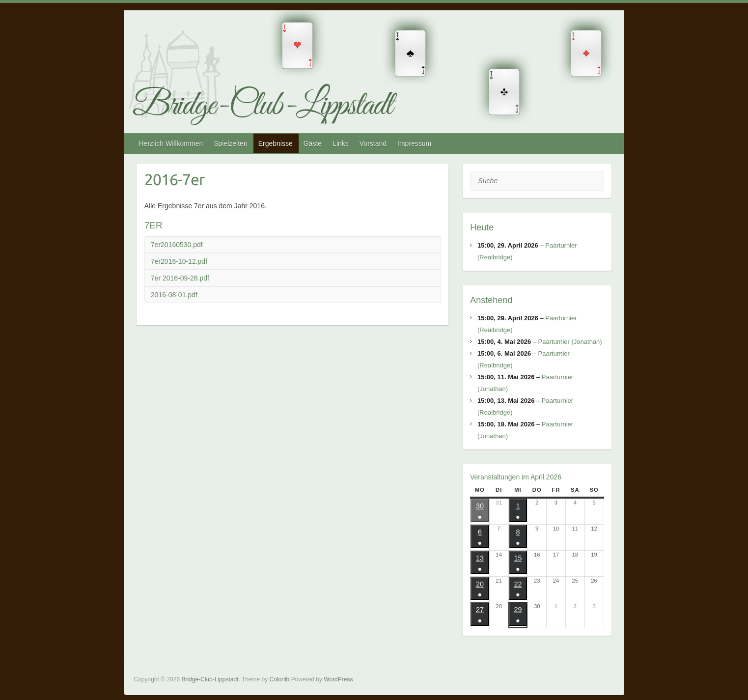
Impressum (414, 143)
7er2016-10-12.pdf (179, 261)
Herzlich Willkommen (171, 143)
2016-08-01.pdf (174, 295)
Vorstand (373, 143)
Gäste (313, 143)
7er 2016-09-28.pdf (180, 278)
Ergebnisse (276, 143)
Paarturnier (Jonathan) (570, 342)
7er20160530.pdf (177, 245)
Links (341, 143)
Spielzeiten (231, 143)
